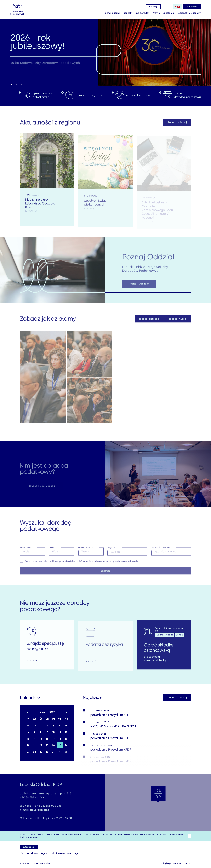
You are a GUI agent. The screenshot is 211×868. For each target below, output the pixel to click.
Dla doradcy (142, 13)
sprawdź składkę (155, 664)
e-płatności (152, 660)
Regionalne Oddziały (189, 13)
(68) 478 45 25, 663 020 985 (43, 809)
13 (28, 739)
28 (34, 752)
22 (41, 745)
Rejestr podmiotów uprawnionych (60, 853)
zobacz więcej (177, 697)
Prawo (156, 13)
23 (47, 745)
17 (53, 739)
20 (28, 745)
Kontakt (128, 13)
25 (60, 745)
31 (53, 752)
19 (66, 739)
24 (53, 745)
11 (60, 732)
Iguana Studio (43, 863)
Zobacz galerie (149, 322)
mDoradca (192, 7)
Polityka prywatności (171, 863)
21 (34, 745)
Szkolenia (168, 13)
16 (47, 739)
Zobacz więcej (177, 126)
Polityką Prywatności (91, 834)
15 (41, 739)
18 (60, 739)
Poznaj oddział (112, 13)
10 (53, 732)
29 (28, 726)
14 (34, 739)
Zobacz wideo (177, 322)
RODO (188, 863)
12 (66, 732)
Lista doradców (29, 853)
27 (28, 752)
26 (66, 745)
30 (34, 726)
